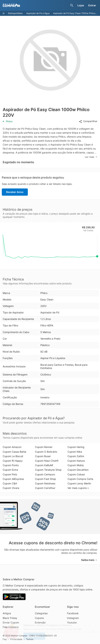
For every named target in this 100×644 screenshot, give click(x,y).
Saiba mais (89, 560)
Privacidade (16, 639)
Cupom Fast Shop (46, 479)
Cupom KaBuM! (44, 465)
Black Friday (10, 618)
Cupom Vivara (11, 488)
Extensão (40, 622)
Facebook (73, 613)
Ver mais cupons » (78, 488)
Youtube (72, 622)
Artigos (7, 613)
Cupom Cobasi (76, 474)
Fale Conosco (11, 627)
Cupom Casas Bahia (14, 452)
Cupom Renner (44, 447)
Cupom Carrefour (45, 488)
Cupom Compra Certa (80, 479)
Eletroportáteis (15, 13)
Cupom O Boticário (46, 452)
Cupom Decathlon (78, 470)
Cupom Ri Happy (13, 461)
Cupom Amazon (12, 447)
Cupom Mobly (76, 465)
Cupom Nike (75, 452)
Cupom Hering (76, 447)
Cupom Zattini (76, 456)
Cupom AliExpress (13, 479)
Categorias (41, 613)
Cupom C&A (10, 483)
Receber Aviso (15, 192)
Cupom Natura (76, 461)
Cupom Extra (10, 470)
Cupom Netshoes (45, 483)
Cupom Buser (43, 456)
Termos (30, 639)
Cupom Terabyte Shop (48, 470)
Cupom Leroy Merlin (79, 483)
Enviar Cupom (11, 622)
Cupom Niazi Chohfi (47, 461)
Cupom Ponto (11, 465)
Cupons (39, 618)
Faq (5, 639)
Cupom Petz (10, 474)
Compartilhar (88, 121)
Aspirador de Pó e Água (38, 13)
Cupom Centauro (45, 474)
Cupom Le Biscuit (13, 456)
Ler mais (91, 157)
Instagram (73, 618)
